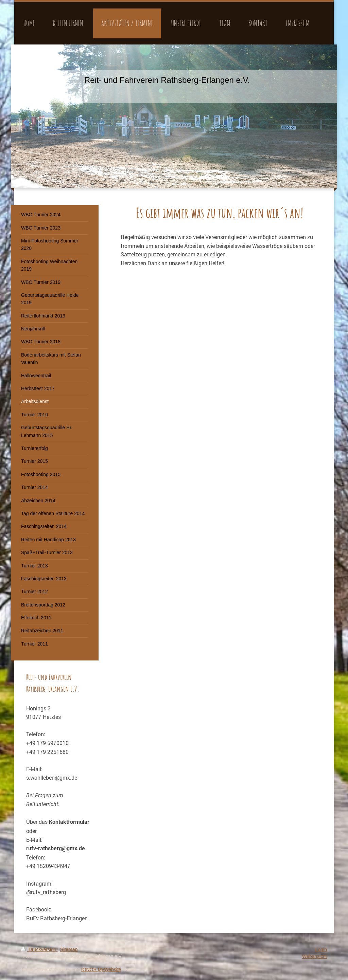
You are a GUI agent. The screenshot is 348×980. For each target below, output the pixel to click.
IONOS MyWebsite (101, 969)
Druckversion (39, 949)
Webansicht (315, 956)
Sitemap (69, 949)
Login (321, 949)
